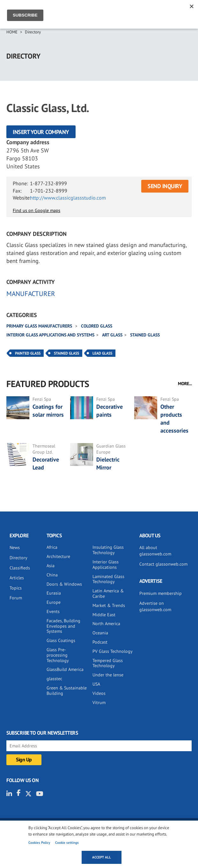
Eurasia (54, 593)
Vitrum (99, 702)
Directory (33, 32)
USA (96, 684)
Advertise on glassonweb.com (155, 606)
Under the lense (108, 675)
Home (12, 32)
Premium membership (161, 593)
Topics (16, 588)
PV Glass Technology (113, 651)
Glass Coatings (61, 640)
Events (53, 611)
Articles (17, 578)
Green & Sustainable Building (67, 691)
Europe (54, 602)
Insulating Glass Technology (108, 550)
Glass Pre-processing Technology (58, 655)
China (52, 575)
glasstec (54, 679)
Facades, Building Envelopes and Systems (63, 626)
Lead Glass (102, 353)
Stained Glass (66, 353)
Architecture (58, 556)
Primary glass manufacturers (40, 326)
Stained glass (145, 335)
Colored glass (97, 326)
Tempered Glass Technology (108, 663)
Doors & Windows (64, 584)
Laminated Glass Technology (108, 579)
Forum (16, 598)
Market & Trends (109, 605)
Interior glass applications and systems (50, 335)
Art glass (112, 335)
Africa (52, 547)
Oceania (100, 633)
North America (106, 624)
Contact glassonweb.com (163, 564)
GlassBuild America (65, 669)
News (15, 547)
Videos (99, 693)
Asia (51, 566)
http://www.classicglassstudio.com (68, 198)
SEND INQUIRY (165, 186)
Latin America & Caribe (108, 593)
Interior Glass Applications (106, 565)
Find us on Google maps (37, 210)
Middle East (104, 615)
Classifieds (20, 568)
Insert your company (41, 132)
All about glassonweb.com (155, 551)
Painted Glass (28, 353)
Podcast (100, 642)
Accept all (102, 857)
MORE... (185, 384)
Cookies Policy (39, 843)
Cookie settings (67, 843)
